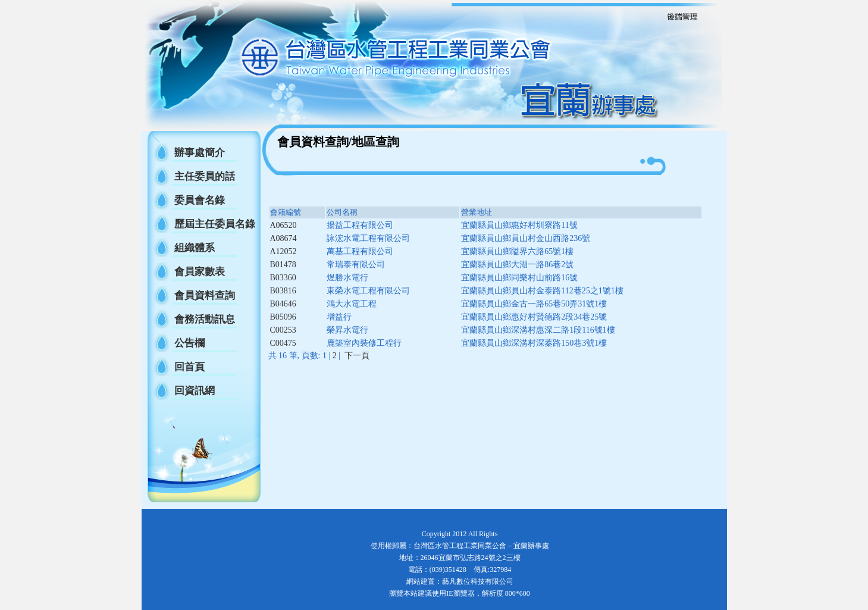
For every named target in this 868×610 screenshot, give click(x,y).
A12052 (283, 251)
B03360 (283, 278)
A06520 (283, 225)
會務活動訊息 (205, 319)
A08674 (283, 238)
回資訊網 (195, 391)
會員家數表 (200, 272)
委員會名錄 (200, 200)
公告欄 (189, 343)
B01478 (283, 265)
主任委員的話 (205, 176)
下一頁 (357, 356)
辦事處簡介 (200, 153)
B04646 (283, 304)
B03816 (283, 291)
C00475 (283, 343)
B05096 (283, 317)
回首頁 (189, 367)
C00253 (283, 330)
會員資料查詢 (205, 295)
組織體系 (195, 248)
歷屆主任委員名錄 (215, 224)
